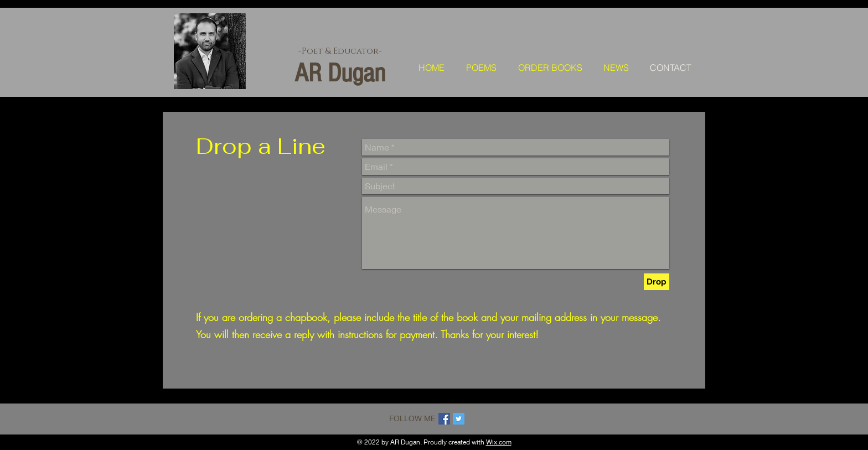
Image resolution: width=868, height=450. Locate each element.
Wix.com (499, 442)
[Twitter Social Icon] (459, 419)
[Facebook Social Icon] (444, 419)
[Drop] (657, 282)
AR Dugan (340, 73)
